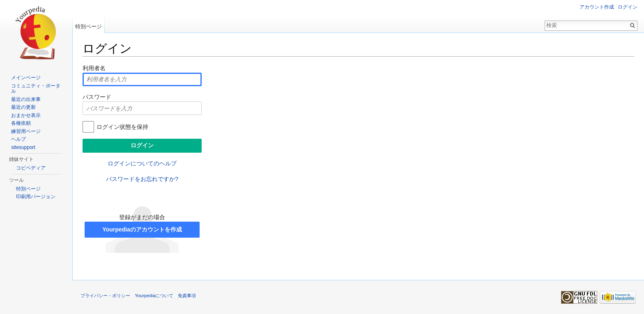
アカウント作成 (597, 7)
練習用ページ (26, 131)
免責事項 (187, 296)
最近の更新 (23, 107)
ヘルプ (18, 139)
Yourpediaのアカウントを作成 (142, 229)
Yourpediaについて (154, 296)
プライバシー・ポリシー (105, 296)
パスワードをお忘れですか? (142, 179)
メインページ (26, 78)
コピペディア (31, 168)
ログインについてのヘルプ (142, 163)
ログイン (628, 7)
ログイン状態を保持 (122, 127)
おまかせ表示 (26, 115)
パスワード (97, 97)
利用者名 (94, 68)
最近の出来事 (26, 99)
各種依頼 (21, 123)
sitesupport (23, 147)
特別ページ (89, 26)
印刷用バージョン (36, 197)
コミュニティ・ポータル (36, 89)
